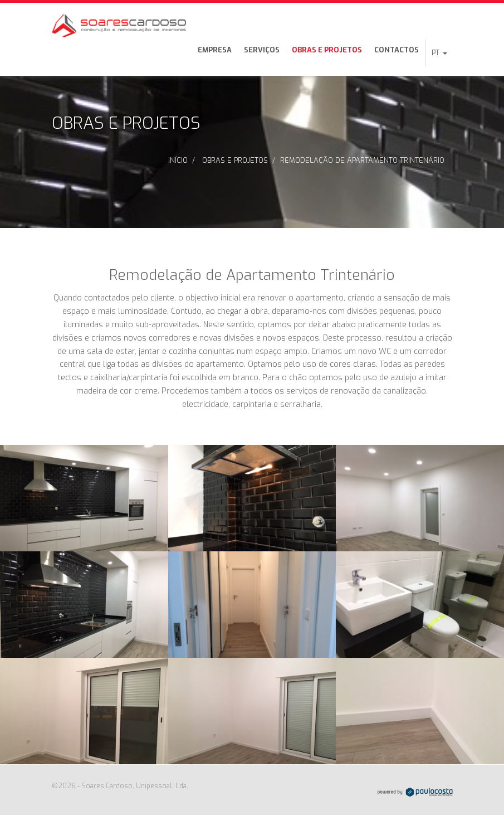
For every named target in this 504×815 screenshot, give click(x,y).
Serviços (262, 50)
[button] (439, 53)
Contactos (397, 50)
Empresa (215, 50)
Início (178, 160)
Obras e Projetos (327, 50)
